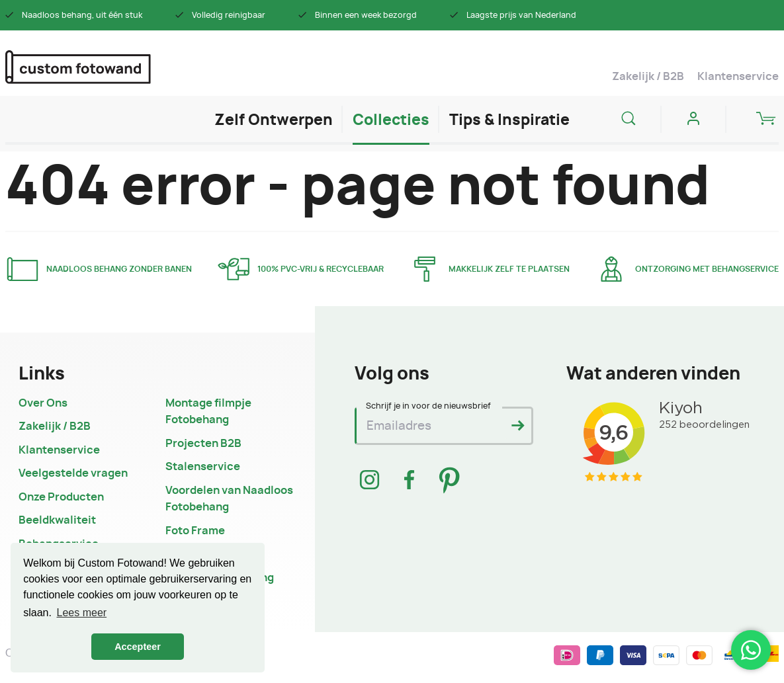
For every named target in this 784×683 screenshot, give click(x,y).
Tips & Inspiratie (509, 120)
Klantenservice (738, 77)
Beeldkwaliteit (57, 520)
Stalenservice (203, 467)
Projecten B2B (203, 444)
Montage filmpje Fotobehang (208, 412)
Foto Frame (195, 531)
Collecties (391, 120)
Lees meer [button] (82, 613)
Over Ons (43, 403)
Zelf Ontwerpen (274, 120)
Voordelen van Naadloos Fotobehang (229, 499)
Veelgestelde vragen (73, 473)
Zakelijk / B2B (648, 77)
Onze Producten (61, 497)
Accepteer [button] (138, 647)
